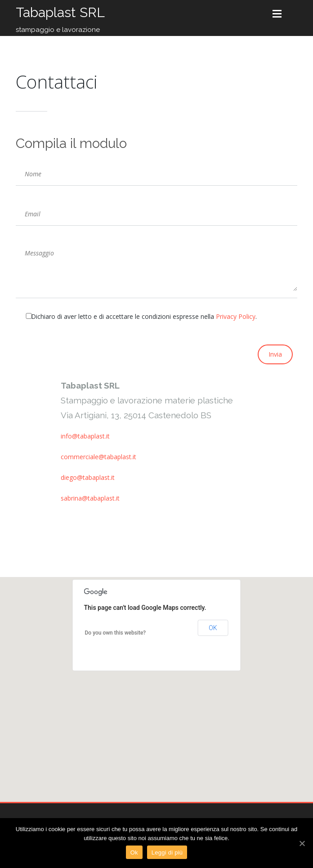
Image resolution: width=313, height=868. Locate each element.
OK (213, 628)
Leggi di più (167, 852)
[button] (156, 681)
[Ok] (302, 843)
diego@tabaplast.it (88, 477)
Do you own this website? (116, 633)
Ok (134, 852)
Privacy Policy (236, 316)
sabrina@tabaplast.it (90, 498)
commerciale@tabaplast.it (98, 457)
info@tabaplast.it (85, 436)
